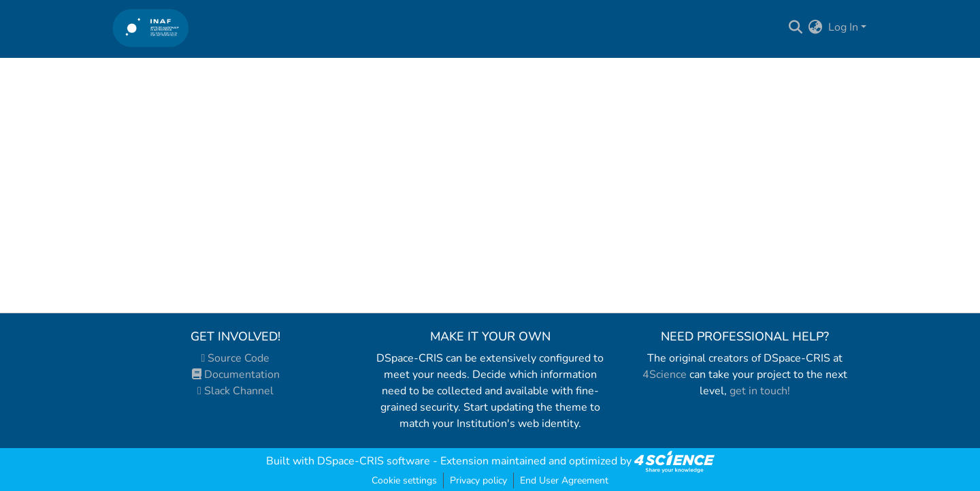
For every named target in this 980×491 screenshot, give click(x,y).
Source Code (236, 358)
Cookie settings (404, 480)
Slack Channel (235, 391)
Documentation (236, 375)
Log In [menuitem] (843, 27)
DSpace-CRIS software (374, 461)
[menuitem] (816, 27)
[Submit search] (796, 27)
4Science (665, 375)
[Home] (151, 28)
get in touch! (760, 391)
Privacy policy (478, 480)
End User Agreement (564, 480)
